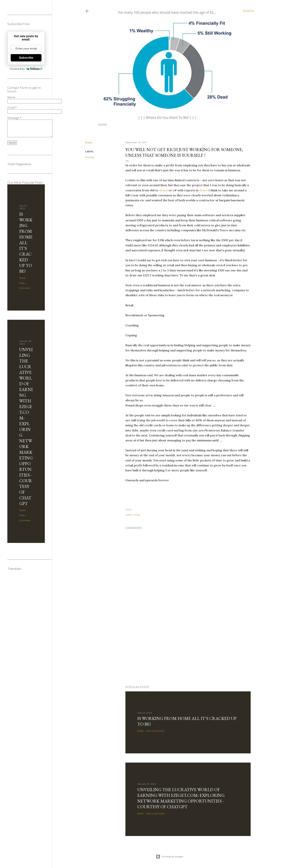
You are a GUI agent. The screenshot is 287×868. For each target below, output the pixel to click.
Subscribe (26, 58)
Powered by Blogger (170, 857)
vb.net (164, 190)
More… (103, 125)
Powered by (26, 69)
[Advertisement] (170, 651)
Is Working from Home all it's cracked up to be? (26, 243)
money (90, 157)
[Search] (249, 11)
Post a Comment (155, 731)
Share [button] (89, 143)
